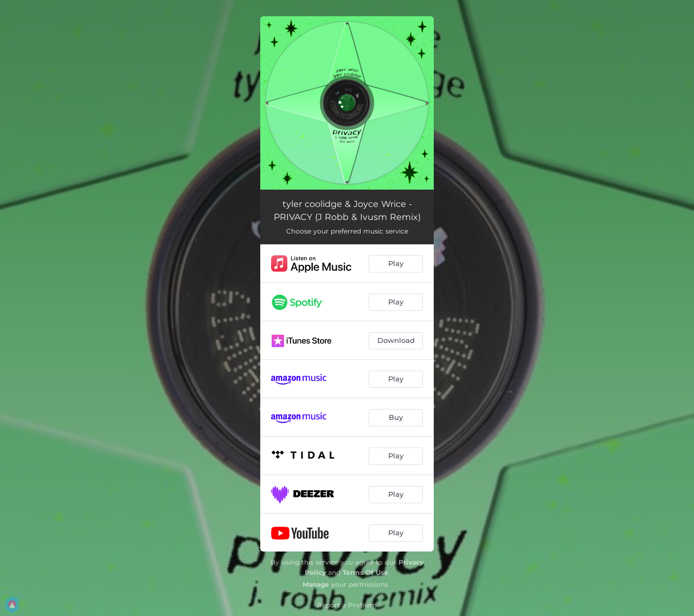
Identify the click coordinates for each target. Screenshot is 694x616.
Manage (316, 584)
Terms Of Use (365, 572)
